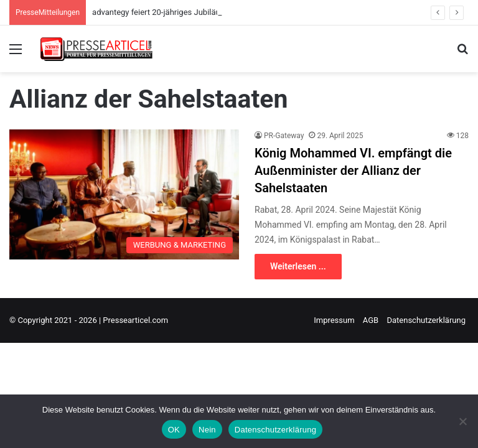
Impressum (334, 320)
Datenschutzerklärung (426, 320)
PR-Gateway (284, 136)
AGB (371, 320)
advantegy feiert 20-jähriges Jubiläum (160, 12)
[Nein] (462, 421)
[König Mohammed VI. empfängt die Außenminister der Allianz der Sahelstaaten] (124, 194)
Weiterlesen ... (298, 266)
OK (174, 430)
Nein (207, 430)
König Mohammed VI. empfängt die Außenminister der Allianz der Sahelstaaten (353, 170)
